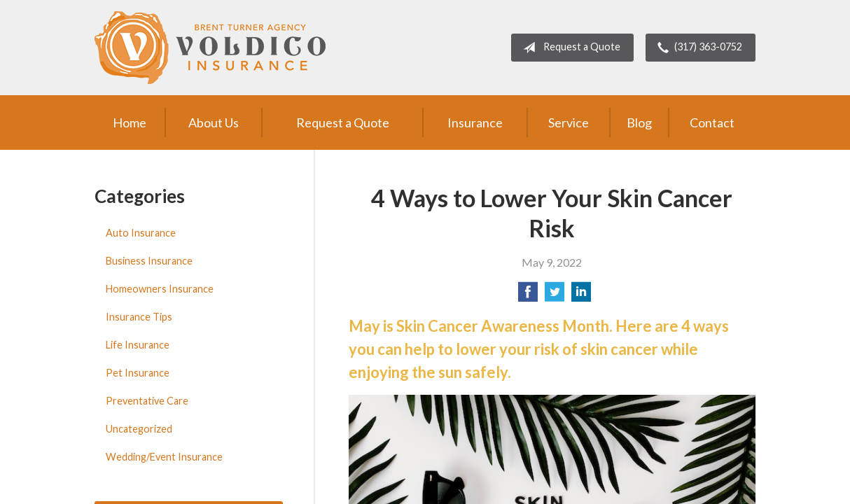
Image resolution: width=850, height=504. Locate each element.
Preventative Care (147, 401)
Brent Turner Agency (210, 48)
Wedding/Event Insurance (164, 457)
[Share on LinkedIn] (581, 296)
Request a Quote (569, 48)
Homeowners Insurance (160, 289)
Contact (712, 122)
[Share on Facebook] (528, 296)
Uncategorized (139, 429)
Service (569, 122)
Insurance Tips (139, 317)
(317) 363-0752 (697, 48)
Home (130, 122)
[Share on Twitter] (555, 296)
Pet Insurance (138, 373)
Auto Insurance (141, 233)
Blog (639, 122)
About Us (214, 122)
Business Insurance (149, 261)
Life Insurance (138, 345)
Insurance (475, 122)
